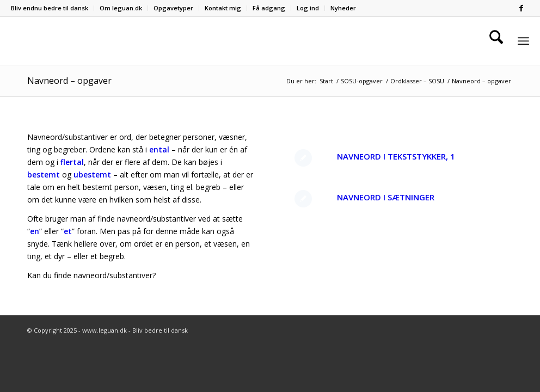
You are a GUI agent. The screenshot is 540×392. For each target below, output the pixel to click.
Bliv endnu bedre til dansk (50, 8)
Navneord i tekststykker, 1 (396, 156)
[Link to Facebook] (521, 8)
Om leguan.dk (121, 8)
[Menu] (523, 41)
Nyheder (343, 8)
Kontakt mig (223, 8)
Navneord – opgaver (69, 81)
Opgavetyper (173, 8)
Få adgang (269, 8)
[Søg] (496, 41)
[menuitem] (53, 8)
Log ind (308, 8)
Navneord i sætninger (386, 197)
